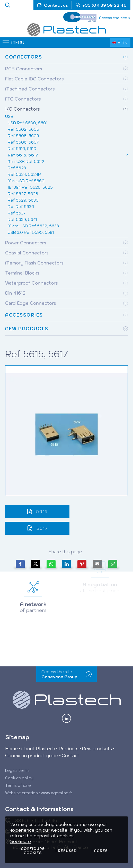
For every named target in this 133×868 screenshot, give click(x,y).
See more (21, 841)
